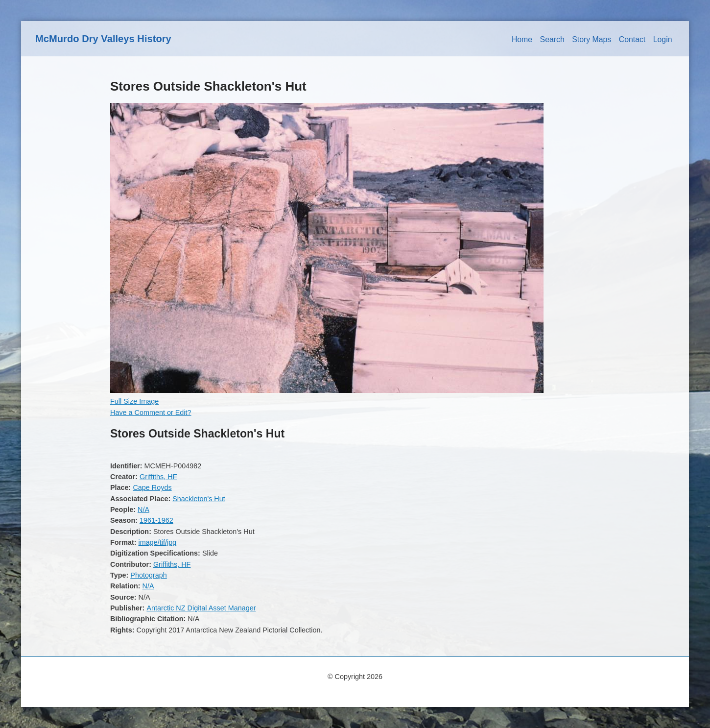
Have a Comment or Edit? (151, 413)
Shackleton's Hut (199, 499)
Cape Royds (152, 487)
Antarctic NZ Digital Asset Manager (201, 608)
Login (663, 39)
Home (522, 39)
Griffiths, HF (158, 477)
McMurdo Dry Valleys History (103, 39)
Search (552, 39)
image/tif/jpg (158, 542)
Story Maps (592, 39)
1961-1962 (156, 520)
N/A (143, 510)
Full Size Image (134, 401)
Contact (632, 39)
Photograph (148, 575)
